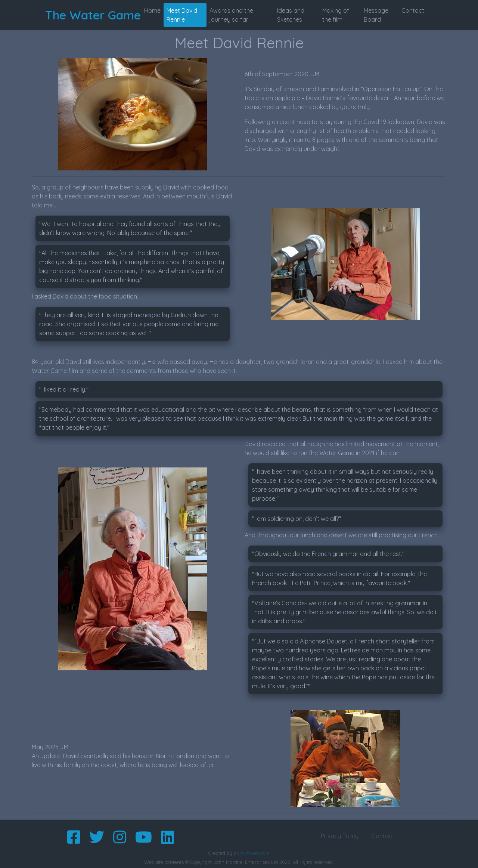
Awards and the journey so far (231, 15)
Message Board (376, 15)
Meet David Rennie (182, 15)
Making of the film (336, 15)
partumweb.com (252, 853)
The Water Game (93, 15)
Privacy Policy (340, 836)
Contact (413, 10)
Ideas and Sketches (291, 15)
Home (152, 10)
